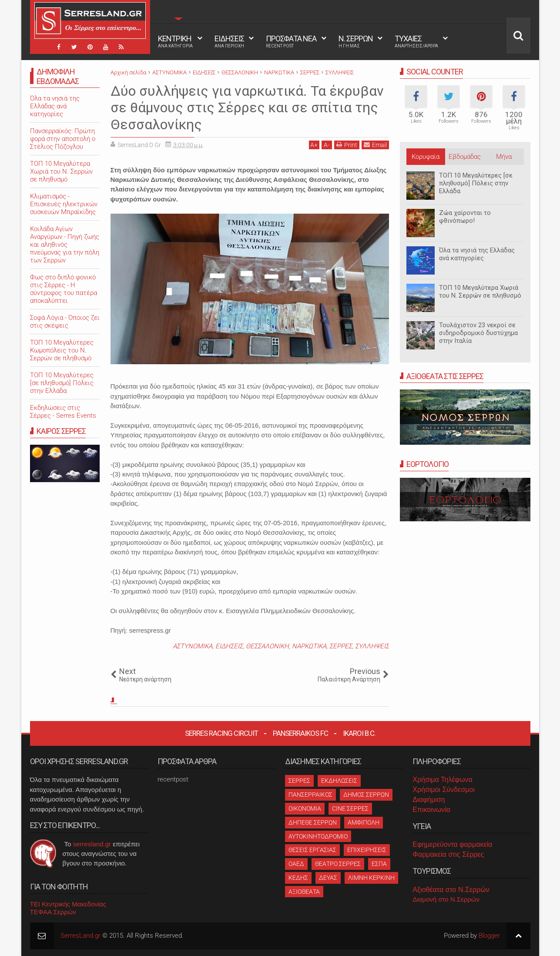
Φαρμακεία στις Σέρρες (448, 854)
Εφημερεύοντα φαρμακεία (452, 844)
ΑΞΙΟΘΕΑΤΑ (304, 892)
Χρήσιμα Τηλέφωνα (442, 780)
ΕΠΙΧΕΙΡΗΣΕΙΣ (367, 850)
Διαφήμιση (429, 800)
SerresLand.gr (80, 936)
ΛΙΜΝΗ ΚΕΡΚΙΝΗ (371, 878)
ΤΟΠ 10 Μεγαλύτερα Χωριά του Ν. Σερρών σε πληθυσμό (480, 292)
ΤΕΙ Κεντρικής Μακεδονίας (68, 904)
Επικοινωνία (431, 810)
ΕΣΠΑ (379, 864)
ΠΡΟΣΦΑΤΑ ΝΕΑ (291, 41)
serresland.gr (92, 844)
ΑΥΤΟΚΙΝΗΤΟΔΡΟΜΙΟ (318, 836)
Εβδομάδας (465, 157)
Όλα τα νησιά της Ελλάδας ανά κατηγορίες (477, 254)
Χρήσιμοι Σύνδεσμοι (443, 790)
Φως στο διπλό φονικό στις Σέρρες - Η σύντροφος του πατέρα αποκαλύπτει (64, 289)
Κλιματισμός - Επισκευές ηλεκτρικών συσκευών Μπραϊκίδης (64, 204)
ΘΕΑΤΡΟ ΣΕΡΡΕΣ (338, 864)
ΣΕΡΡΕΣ (341, 646)
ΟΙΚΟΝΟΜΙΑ (305, 808)
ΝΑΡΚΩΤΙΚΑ (309, 646)
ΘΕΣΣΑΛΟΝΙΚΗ (267, 646)
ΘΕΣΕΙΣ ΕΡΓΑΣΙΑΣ (312, 850)
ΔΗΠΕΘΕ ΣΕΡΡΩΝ (313, 822)
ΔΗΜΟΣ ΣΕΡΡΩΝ (366, 795)
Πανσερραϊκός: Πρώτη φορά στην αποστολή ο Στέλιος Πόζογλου (63, 139)
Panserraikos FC (300, 733)
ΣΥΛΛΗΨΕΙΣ (372, 646)
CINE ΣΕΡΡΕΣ (350, 808)
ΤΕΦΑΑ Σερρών (53, 912)
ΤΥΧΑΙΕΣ (416, 41)
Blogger (489, 936)
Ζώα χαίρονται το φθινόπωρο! (465, 217)
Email (375, 145)
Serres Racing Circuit (221, 733)
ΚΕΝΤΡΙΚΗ (175, 41)
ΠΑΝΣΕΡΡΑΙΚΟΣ (310, 795)
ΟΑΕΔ (296, 864)
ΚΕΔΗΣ (298, 878)
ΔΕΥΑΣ (328, 878)
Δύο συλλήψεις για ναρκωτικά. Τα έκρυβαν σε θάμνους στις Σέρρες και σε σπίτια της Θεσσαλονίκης (247, 108)
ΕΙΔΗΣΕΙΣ (229, 41)
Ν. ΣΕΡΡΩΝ (356, 41)
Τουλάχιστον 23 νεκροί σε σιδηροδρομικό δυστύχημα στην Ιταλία (478, 333)
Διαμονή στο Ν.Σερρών (446, 899)
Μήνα (504, 157)
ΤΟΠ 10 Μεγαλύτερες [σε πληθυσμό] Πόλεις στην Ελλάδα (476, 183)
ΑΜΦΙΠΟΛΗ (364, 822)
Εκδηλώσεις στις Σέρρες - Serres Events (63, 412)
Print (347, 145)
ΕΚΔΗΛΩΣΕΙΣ (339, 781)
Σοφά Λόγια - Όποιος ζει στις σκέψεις (65, 322)
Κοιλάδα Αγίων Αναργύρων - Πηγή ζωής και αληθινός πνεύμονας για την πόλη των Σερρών (65, 245)
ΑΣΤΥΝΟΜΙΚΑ (193, 646)
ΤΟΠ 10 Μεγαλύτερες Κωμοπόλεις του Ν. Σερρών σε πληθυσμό (62, 350)
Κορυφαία (426, 157)
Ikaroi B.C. (359, 733)
